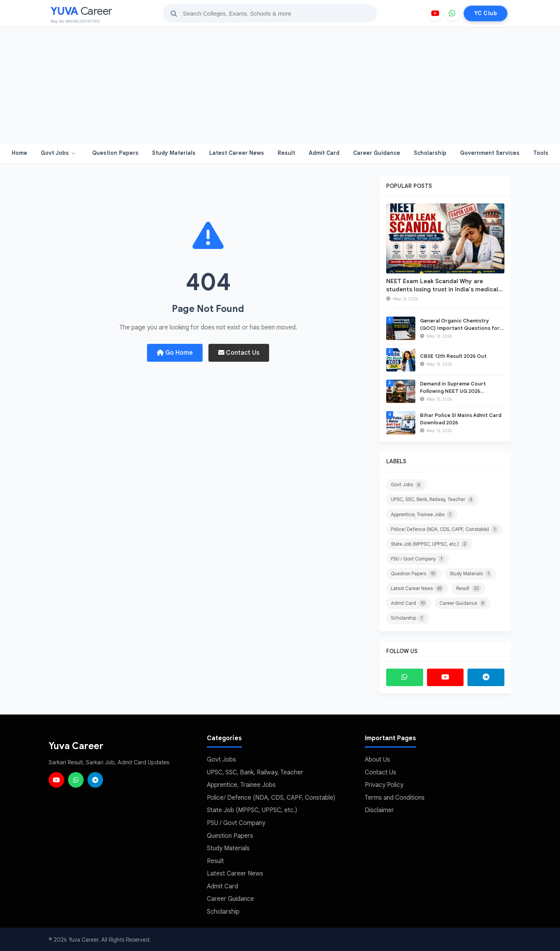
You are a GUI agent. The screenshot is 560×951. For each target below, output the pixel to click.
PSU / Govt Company (418, 559)
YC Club (486, 13)
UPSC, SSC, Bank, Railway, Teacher (432, 500)
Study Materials (174, 153)
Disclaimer (379, 810)
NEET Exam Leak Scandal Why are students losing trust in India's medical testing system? (442, 289)
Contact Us (239, 353)
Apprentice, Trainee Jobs (422, 515)
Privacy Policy (384, 785)
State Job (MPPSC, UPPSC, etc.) (430, 544)
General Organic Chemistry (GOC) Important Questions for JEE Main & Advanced (460, 328)
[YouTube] (435, 14)
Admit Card (324, 153)
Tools (541, 153)
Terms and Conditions (395, 797)
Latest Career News (237, 153)
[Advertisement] (280, 86)
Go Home (175, 353)
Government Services (490, 153)
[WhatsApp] (452, 14)
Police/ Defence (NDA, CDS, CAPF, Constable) (444, 529)
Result (286, 153)
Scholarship (430, 153)
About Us (377, 760)
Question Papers (115, 153)
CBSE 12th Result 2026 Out (453, 356)
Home (19, 153)
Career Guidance (377, 153)
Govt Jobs (58, 153)
